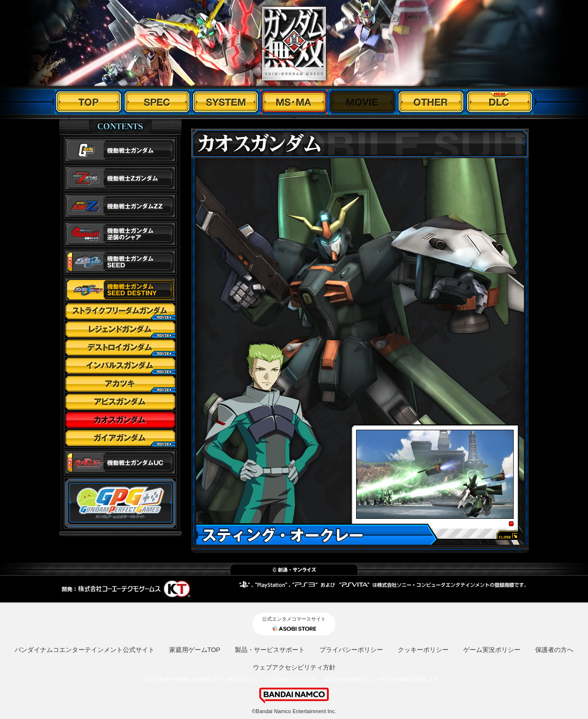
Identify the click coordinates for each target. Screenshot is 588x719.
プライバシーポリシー (351, 650)
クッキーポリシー (423, 650)
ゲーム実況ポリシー (492, 650)
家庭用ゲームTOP (195, 650)
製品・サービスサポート (270, 650)
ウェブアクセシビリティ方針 (294, 667)
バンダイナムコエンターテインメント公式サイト (85, 650)
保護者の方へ (554, 650)
